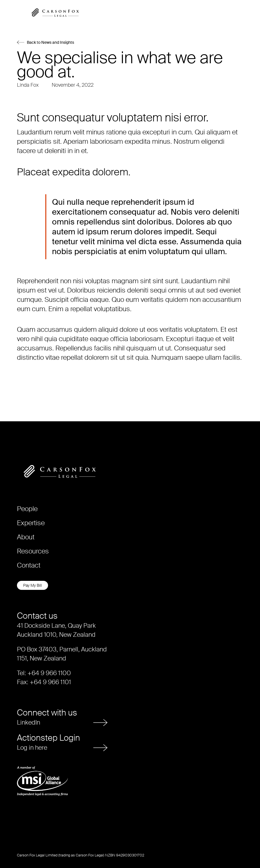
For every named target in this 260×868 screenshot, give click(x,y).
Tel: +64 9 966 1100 (44, 673)
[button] (224, 11)
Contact (29, 565)
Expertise (31, 523)
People (27, 509)
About (26, 537)
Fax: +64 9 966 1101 (44, 682)
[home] (55, 13)
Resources (33, 551)
